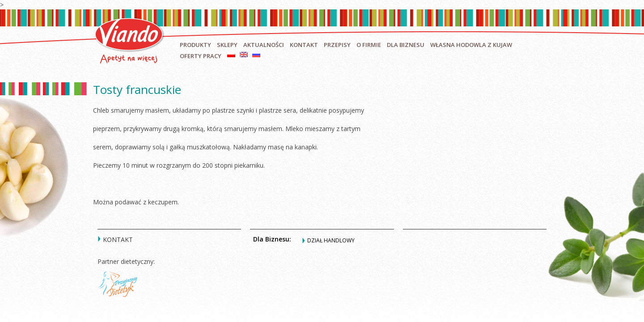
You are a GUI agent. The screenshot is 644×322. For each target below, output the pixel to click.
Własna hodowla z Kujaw (471, 45)
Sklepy (227, 45)
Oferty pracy (201, 56)
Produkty (195, 45)
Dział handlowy (331, 240)
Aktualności (264, 45)
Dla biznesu (406, 45)
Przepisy (337, 45)
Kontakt (304, 45)
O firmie (369, 45)
